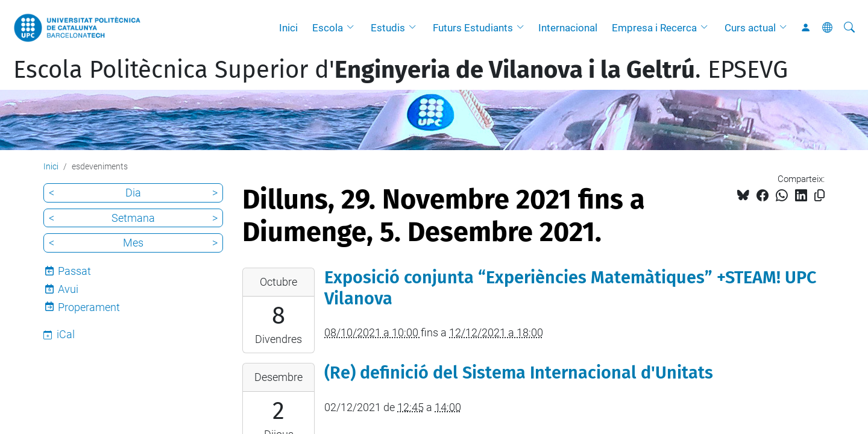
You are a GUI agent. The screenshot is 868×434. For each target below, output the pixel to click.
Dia (133, 193)
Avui (68, 289)
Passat (74, 271)
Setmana (133, 218)
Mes (133, 243)
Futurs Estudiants (473, 28)
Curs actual (750, 28)
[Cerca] (849, 28)
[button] (353, 28)
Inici (288, 28)
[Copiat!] (819, 196)
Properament (89, 307)
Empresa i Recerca (654, 28)
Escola (328, 28)
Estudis (388, 28)
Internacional (568, 28)
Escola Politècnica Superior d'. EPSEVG (401, 70)
